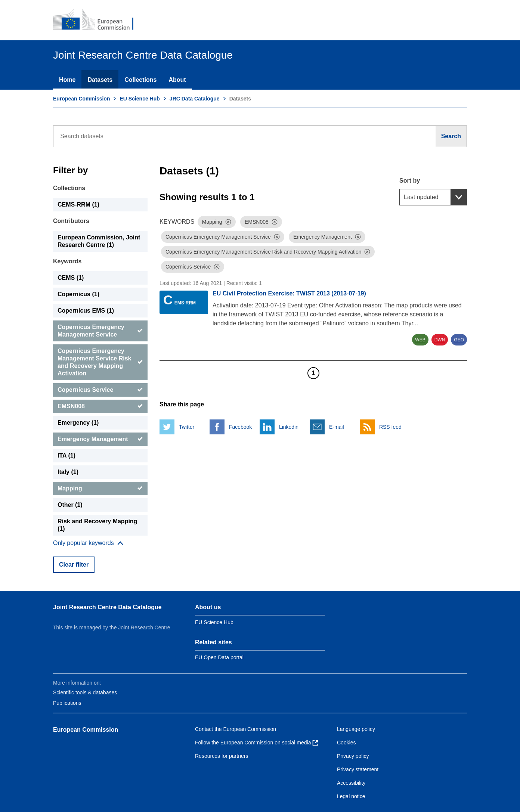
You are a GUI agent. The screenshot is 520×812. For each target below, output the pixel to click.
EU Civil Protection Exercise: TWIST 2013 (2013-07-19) (289, 293)
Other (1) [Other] (70, 505)
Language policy (356, 729)
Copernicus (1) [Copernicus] (78, 294)
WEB (420, 340)
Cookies (346, 743)
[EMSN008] (100, 406)
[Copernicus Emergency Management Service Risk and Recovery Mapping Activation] (100, 362)
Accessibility (351, 783)
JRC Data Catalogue (195, 99)
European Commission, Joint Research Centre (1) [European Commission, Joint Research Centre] (99, 241)
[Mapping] (100, 489)
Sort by (410, 181)
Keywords (67, 261)
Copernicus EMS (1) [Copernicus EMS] (86, 311)
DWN (440, 340)
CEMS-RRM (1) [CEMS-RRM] (78, 204)
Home (67, 80)
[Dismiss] (228, 222)
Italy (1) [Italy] (68, 472)
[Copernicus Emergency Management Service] (100, 331)
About (177, 80)
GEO (459, 340)
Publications (67, 703)
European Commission (81, 99)
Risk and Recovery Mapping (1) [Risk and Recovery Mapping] (97, 525)
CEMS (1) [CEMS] (71, 278)
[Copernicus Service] (100, 390)
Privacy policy (353, 756)
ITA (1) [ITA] (66, 455)
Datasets (100, 80)
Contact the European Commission (236, 729)
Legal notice (351, 796)
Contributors (71, 221)
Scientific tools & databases (85, 692)
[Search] (451, 136)
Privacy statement (358, 769)
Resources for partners (222, 756)
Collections (140, 80)
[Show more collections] (88, 543)
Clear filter (74, 565)
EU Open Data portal (219, 657)
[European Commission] (98, 20)
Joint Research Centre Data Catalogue (107, 607)
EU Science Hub (140, 99)
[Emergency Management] (100, 439)
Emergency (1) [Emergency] (78, 423)
